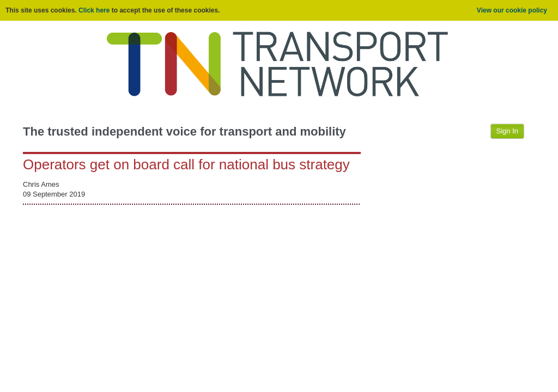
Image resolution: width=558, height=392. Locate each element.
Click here (94, 10)
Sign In (507, 131)
